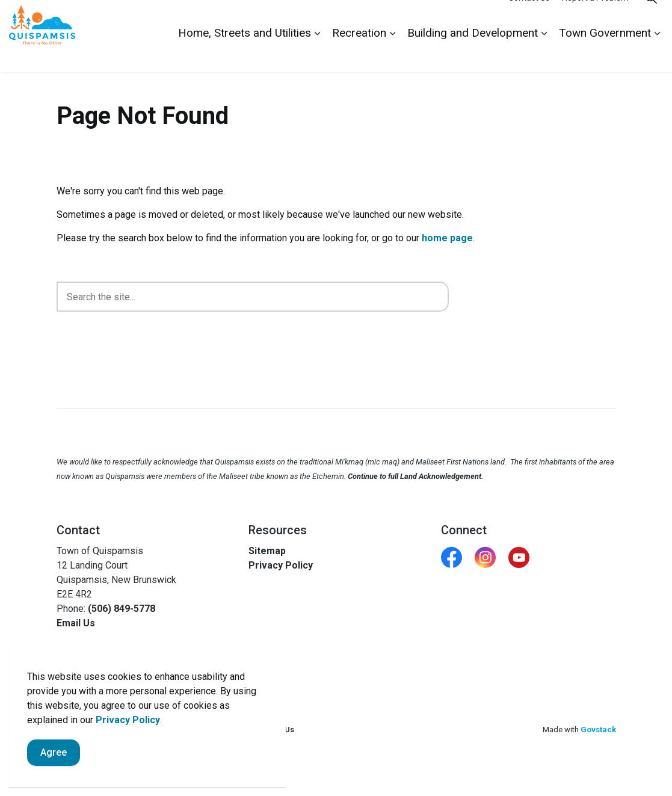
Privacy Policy (128, 720)
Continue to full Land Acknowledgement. (416, 476)
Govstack (598, 730)
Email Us (76, 623)
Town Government (605, 54)
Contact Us (529, 18)
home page (447, 238)
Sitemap (267, 551)
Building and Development (473, 54)
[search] (253, 297)
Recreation (359, 54)
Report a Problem (595, 18)
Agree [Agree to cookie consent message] (54, 753)
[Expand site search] (651, 18)
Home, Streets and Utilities (245, 54)
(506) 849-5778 (122, 609)
